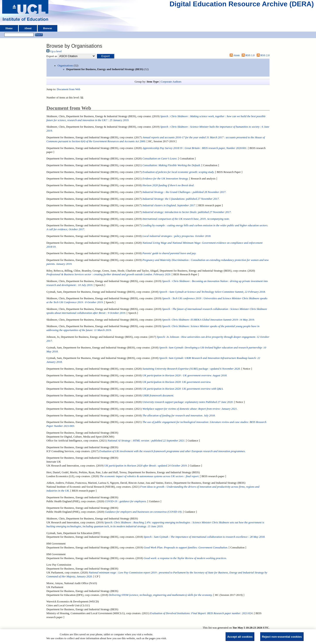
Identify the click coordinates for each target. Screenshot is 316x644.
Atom (234, 55)
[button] (106, 56)
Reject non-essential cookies (282, 637)
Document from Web (69, 89)
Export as (52, 56)
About (28, 28)
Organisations (65, 66)
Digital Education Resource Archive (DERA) (242, 5)
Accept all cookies (240, 637)
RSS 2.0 (262, 55)
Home (9, 28)
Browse (48, 28)
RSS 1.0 (248, 55)
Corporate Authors (171, 82)
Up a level (54, 51)
